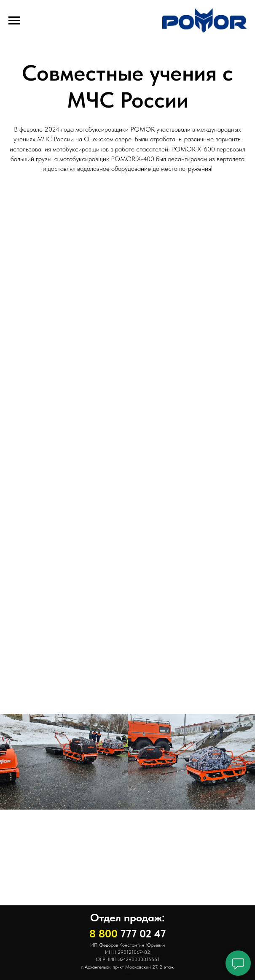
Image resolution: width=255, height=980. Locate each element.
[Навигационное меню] (14, 21)
